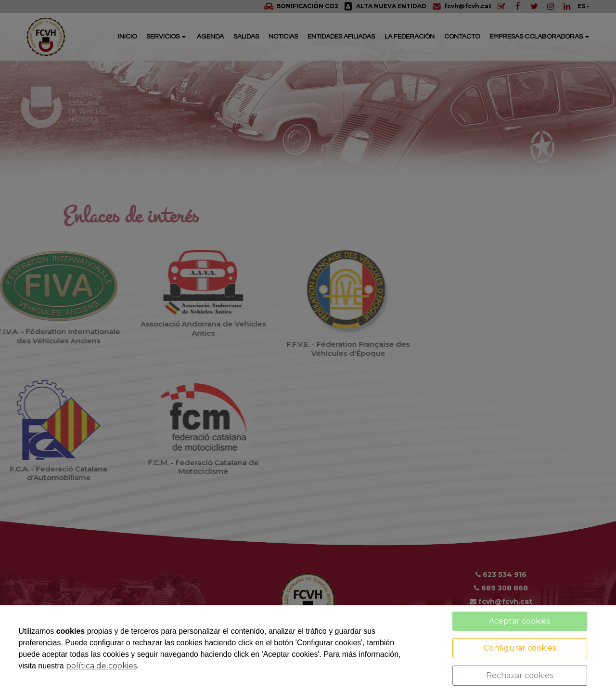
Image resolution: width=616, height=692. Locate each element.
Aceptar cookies (520, 621)
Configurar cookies (520, 648)
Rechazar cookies (520, 675)
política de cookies (101, 666)
